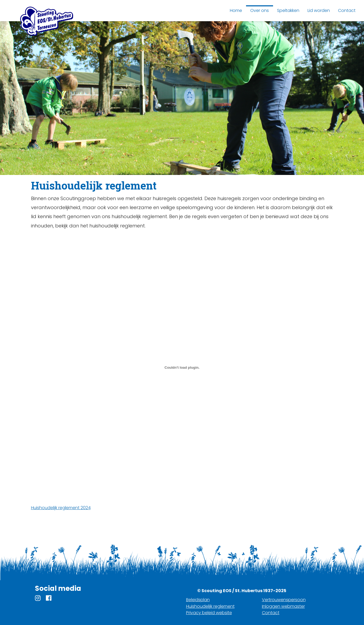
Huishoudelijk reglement (210, 606)
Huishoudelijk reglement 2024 (61, 508)
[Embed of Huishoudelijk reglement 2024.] (182, 367)
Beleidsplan (198, 600)
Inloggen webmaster (283, 606)
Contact (271, 613)
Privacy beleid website (209, 613)
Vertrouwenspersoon (284, 600)
